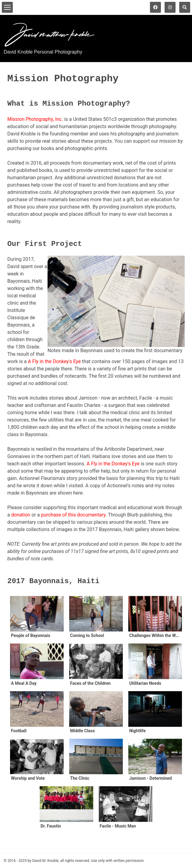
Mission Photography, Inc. (35, 119)
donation (21, 515)
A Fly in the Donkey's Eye (54, 361)
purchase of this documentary (73, 515)
